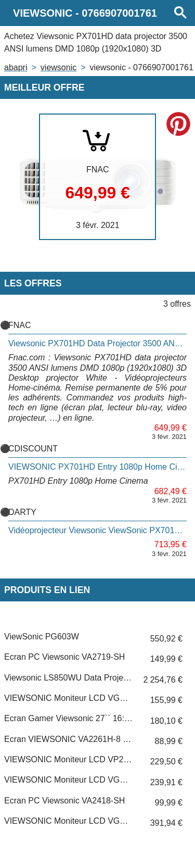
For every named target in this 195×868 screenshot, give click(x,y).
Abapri (16, 67)
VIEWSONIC (58, 67)
